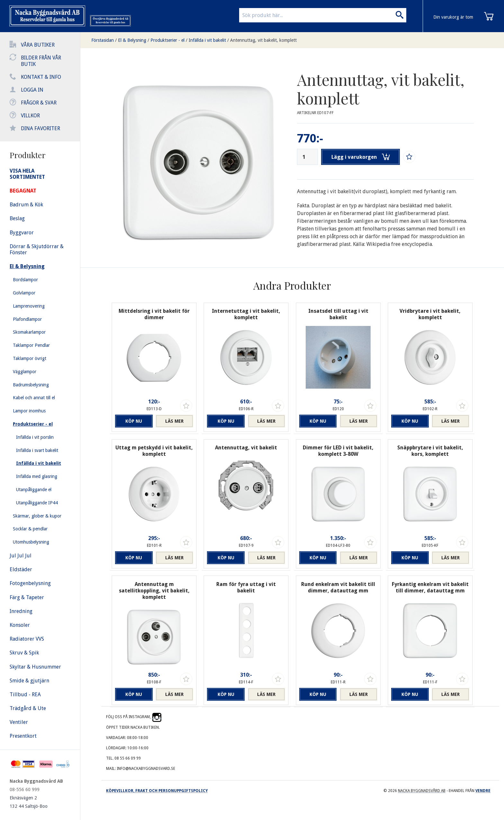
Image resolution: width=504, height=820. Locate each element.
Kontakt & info (41, 77)
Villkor (30, 116)
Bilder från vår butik (41, 61)
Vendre (483, 791)
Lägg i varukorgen (361, 157)
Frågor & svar (39, 103)
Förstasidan (103, 40)
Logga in (32, 90)
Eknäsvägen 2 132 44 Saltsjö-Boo (29, 802)
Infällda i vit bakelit (207, 40)
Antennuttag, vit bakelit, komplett (263, 40)
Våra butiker (38, 45)
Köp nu (134, 421)
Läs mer (174, 421)
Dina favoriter (40, 128)
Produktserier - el (167, 40)
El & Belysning (132, 40)
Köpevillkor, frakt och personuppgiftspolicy (157, 791)
